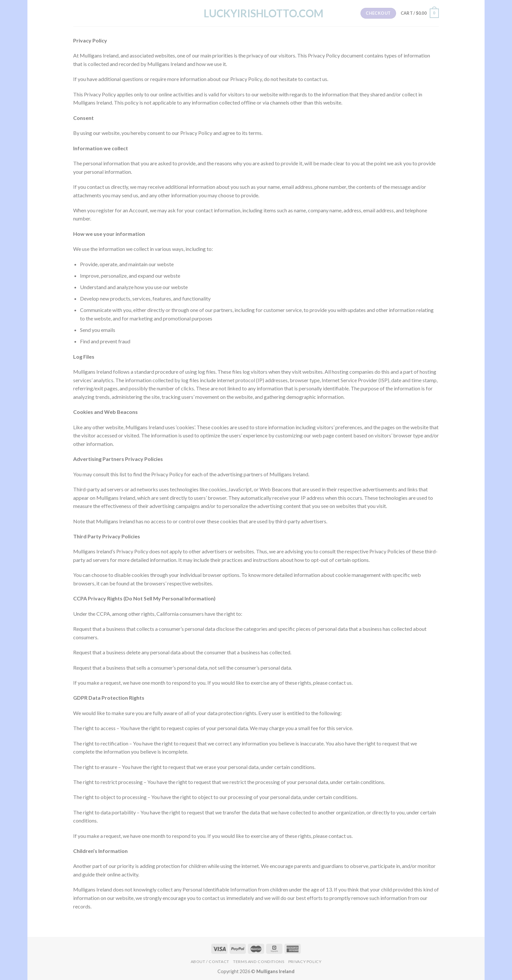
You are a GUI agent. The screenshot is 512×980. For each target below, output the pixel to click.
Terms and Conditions (259, 962)
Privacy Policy (305, 962)
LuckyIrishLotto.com (256, 13)
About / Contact (210, 962)
